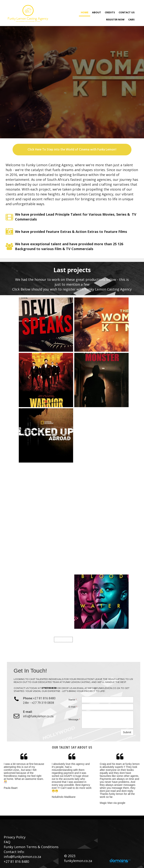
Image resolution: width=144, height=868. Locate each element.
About (97, 12)
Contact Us (127, 12)
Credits (110, 12)
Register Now (115, 19)
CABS (131, 19)
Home (85, 12)
